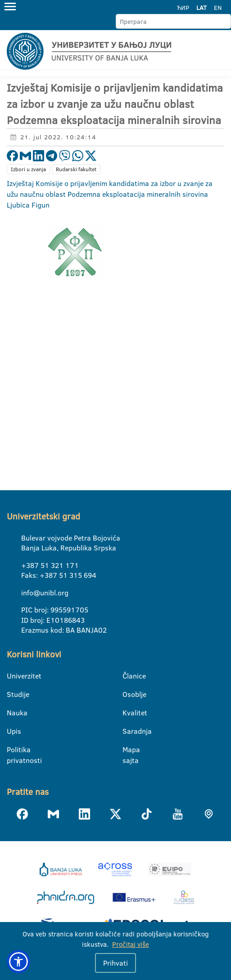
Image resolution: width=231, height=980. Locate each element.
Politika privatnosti (12, 750)
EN (218, 8)
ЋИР (183, 8)
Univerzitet (12, 676)
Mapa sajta (128, 750)
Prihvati (115, 963)
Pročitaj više (131, 944)
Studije (12, 694)
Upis (12, 731)
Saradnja (128, 731)
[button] (18, 962)
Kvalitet (128, 713)
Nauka (12, 713)
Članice (128, 676)
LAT (202, 8)
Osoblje (128, 694)
